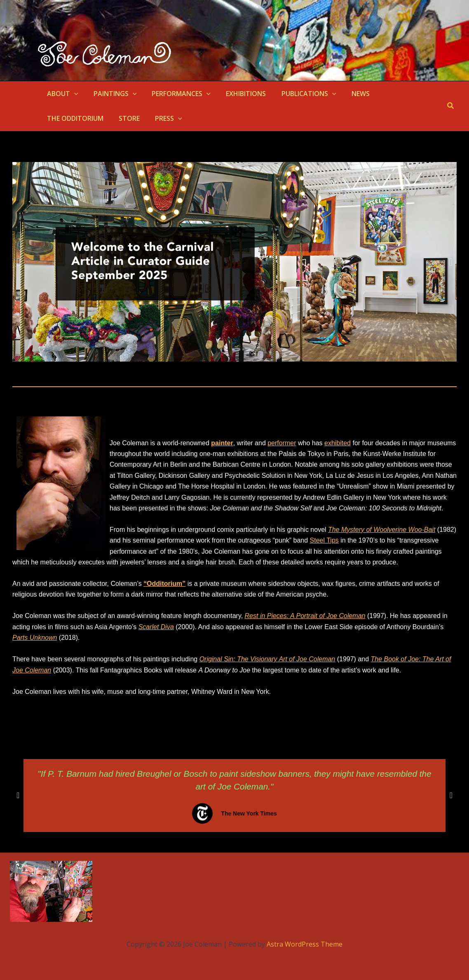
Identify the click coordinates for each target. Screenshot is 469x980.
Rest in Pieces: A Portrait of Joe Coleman (305, 616)
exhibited (338, 443)
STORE (56, 118)
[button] (451, 106)
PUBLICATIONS (299, 94)
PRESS (94, 118)
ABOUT (61, 94)
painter (222, 443)
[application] (73, 94)
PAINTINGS (112, 94)
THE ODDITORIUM (399, 94)
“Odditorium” (164, 584)
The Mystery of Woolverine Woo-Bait (382, 530)
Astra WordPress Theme (305, 944)
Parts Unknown (35, 638)
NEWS (348, 94)
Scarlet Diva (156, 627)
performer (282, 443)
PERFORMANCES (176, 94)
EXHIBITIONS (238, 94)
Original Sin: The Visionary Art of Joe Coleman (267, 659)
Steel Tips (324, 540)
